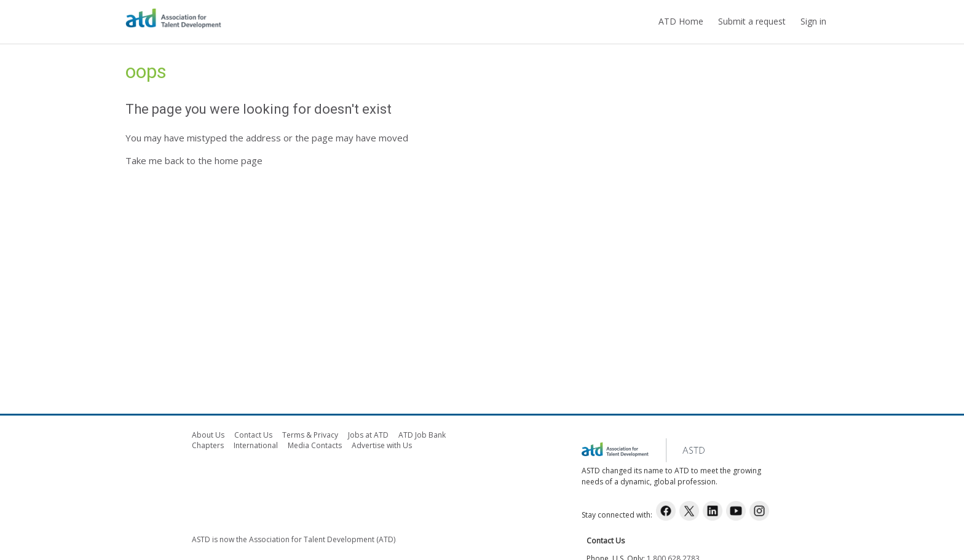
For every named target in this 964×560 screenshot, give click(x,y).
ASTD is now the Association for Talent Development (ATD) (294, 539)
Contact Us (253, 435)
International (256, 445)
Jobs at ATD (368, 435)
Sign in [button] (813, 21)
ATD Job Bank (422, 435)
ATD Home (681, 21)
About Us (208, 435)
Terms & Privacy (310, 435)
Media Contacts (315, 445)
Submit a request (752, 21)
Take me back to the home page (194, 160)
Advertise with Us (382, 445)
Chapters (208, 445)
